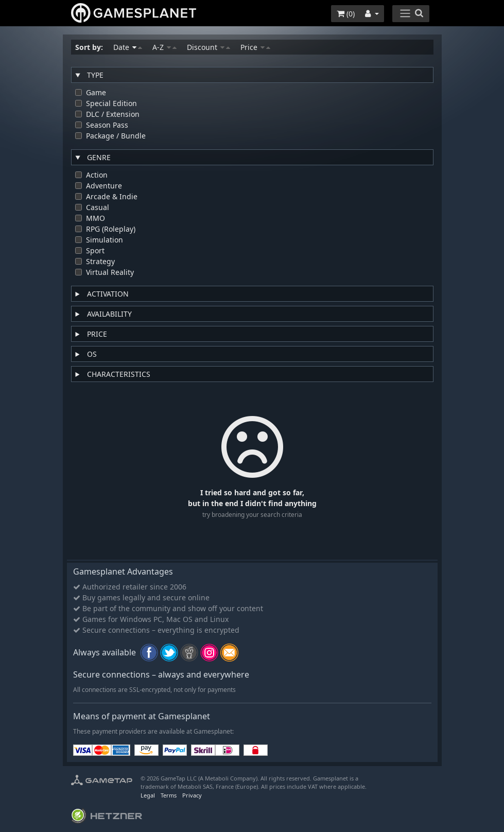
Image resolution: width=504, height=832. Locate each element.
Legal (148, 795)
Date (128, 47)
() (346, 14)
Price (255, 47)
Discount (208, 47)
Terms (169, 795)
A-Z (164, 47)
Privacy (192, 795)
